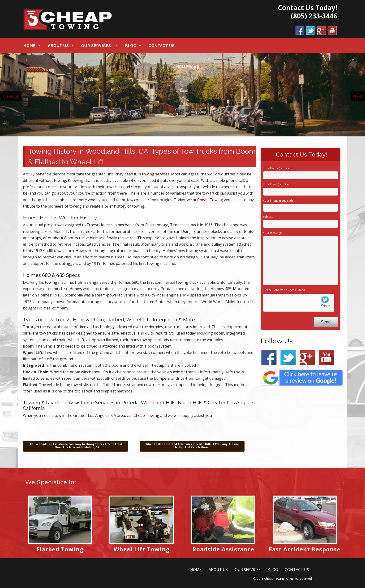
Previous (11, 96)
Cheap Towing (210, 200)
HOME (29, 46)
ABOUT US (58, 46)
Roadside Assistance (223, 549)
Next (358, 96)
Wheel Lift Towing (142, 549)
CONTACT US (162, 46)
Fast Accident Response (305, 549)
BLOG (131, 46)
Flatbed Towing (60, 549)
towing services (156, 174)
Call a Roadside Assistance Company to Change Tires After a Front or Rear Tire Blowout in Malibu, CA (75, 446)
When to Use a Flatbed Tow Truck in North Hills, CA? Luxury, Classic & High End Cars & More (192, 446)
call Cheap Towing (143, 415)
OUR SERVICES (96, 46)
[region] (182, 95)
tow (58, 415)
